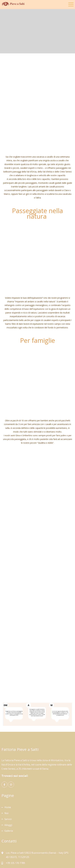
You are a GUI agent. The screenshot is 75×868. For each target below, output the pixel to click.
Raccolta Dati (62, 859)
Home (8, 776)
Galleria (9, 799)
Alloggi (8, 794)
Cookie (48, 859)
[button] (6, 683)
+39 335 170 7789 (15, 832)
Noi (6, 782)
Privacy (38, 859)
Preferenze (37, 863)
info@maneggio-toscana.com (22, 837)
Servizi (8, 788)
